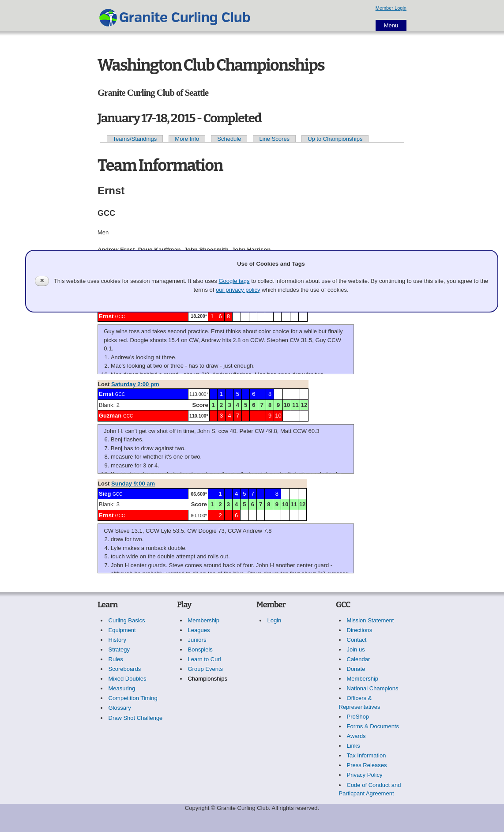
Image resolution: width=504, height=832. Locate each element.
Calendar (359, 659)
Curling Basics (127, 620)
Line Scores (274, 139)
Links (354, 746)
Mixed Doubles (128, 679)
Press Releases (367, 765)
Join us (356, 649)
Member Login (391, 8)
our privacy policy (238, 290)
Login (275, 620)
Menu (391, 25)
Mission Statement (370, 620)
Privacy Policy (365, 775)
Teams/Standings (135, 139)
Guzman (110, 416)
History (117, 640)
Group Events (206, 669)
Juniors (197, 640)
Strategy (119, 649)
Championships (208, 679)
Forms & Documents (373, 726)
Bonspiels (200, 649)
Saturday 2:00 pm (135, 384)
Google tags (234, 281)
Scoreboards (125, 669)
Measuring (122, 688)
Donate (356, 669)
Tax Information (367, 755)
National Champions (373, 688)
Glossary (120, 708)
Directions (360, 630)
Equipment (122, 630)
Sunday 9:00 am (133, 484)
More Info (187, 139)
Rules (116, 659)
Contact (357, 640)
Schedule (229, 139)
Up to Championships (335, 139)
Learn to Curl (205, 659)
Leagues (199, 630)
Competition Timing (133, 698)
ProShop (358, 717)
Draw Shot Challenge (136, 718)
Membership (204, 620)
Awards (356, 736)
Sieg (105, 494)
